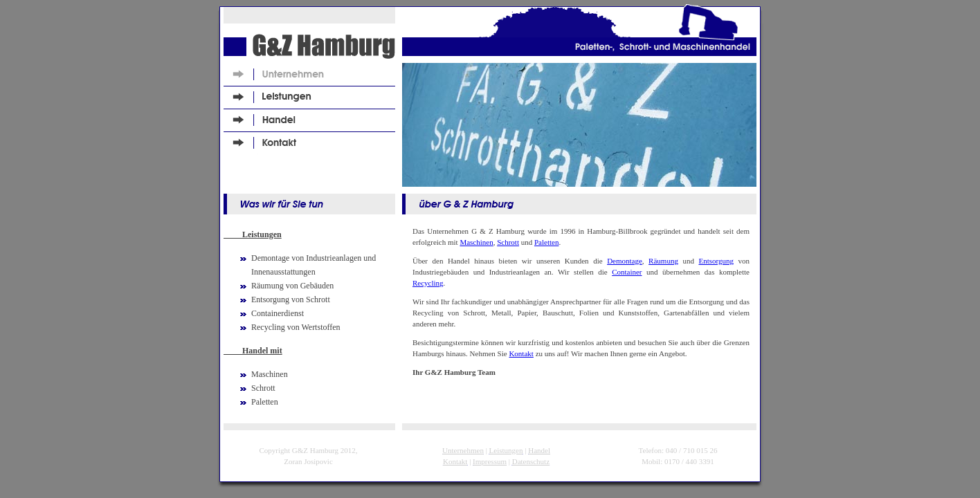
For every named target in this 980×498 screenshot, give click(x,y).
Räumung (663, 261)
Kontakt (521, 353)
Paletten (546, 242)
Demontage (625, 261)
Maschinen (476, 242)
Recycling (428, 283)
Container (627, 272)
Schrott (508, 242)
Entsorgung (716, 261)
